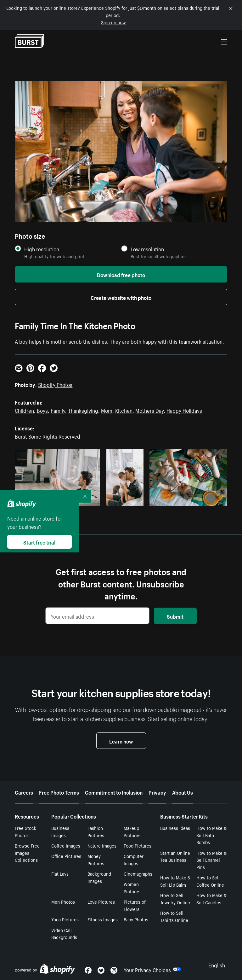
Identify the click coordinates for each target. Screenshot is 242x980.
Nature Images (102, 845)
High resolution (42, 249)
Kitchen (124, 410)
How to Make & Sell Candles (211, 898)
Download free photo (121, 274)
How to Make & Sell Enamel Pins (211, 860)
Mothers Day (149, 410)
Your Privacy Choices (152, 969)
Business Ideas (175, 828)
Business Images (60, 831)
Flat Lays (60, 873)
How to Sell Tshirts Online (174, 916)
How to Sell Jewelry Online (175, 898)
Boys (42, 410)
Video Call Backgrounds (64, 933)
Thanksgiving (83, 410)
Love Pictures (101, 901)
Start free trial (39, 542)
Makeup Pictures (132, 831)
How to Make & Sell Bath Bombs (211, 835)
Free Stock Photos (25, 831)
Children (24, 410)
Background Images (99, 877)
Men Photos (63, 901)
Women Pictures (132, 887)
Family (58, 410)
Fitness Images (103, 919)
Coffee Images (66, 845)
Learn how (121, 741)
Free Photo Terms (59, 792)
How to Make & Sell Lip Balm (175, 881)
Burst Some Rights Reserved (48, 436)
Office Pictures (66, 856)
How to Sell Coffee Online (210, 881)
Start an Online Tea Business (175, 856)
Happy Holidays (184, 410)
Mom (107, 410)
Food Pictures (138, 845)
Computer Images (134, 859)
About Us (183, 792)
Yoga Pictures (65, 919)
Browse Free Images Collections (27, 853)
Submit (175, 616)
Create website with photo (121, 297)
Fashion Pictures (96, 831)
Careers (24, 792)
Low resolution (147, 249)
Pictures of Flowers (135, 905)
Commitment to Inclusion (114, 792)
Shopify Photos (55, 384)
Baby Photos (136, 919)
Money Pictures (96, 859)
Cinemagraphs (138, 873)
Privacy (157, 792)
